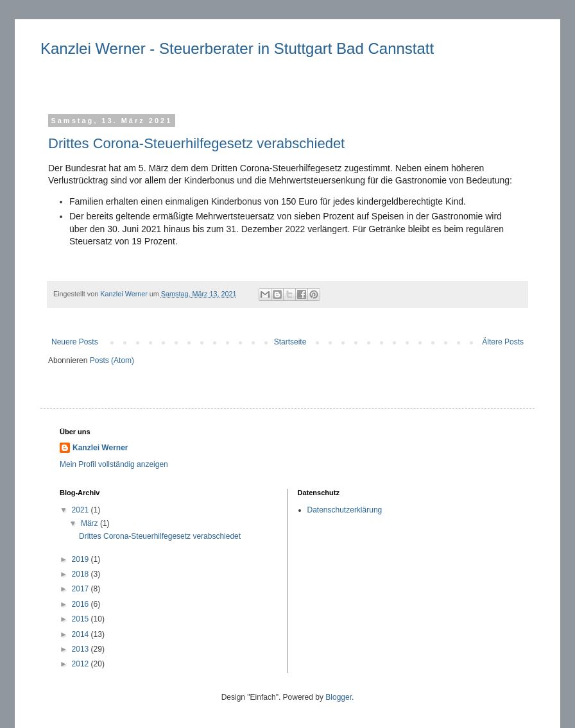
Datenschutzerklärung (345, 510)
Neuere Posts (75, 342)
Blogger (339, 697)
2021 (82, 510)
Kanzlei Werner (100, 448)
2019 (82, 559)
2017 (82, 589)
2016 (82, 604)
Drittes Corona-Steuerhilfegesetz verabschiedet (196, 143)
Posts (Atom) (112, 360)
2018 (82, 574)
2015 (82, 619)
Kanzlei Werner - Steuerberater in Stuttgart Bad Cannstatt (237, 48)
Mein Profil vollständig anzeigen (114, 464)
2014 (82, 634)
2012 (82, 664)
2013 (82, 649)
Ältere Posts (503, 342)
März (90, 523)
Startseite (290, 342)
